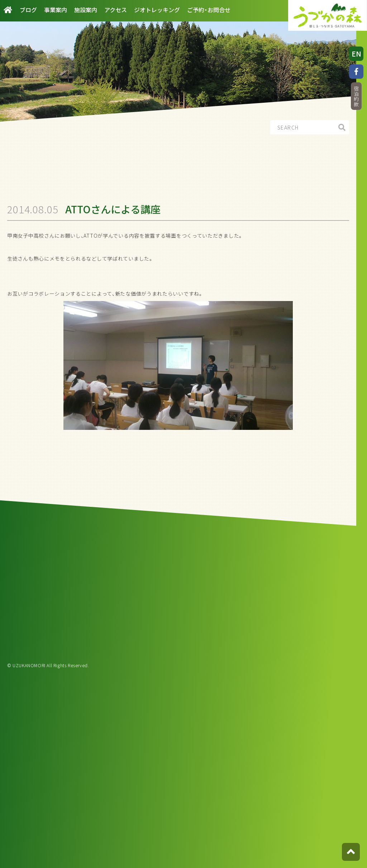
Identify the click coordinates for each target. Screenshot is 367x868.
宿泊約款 (356, 96)
